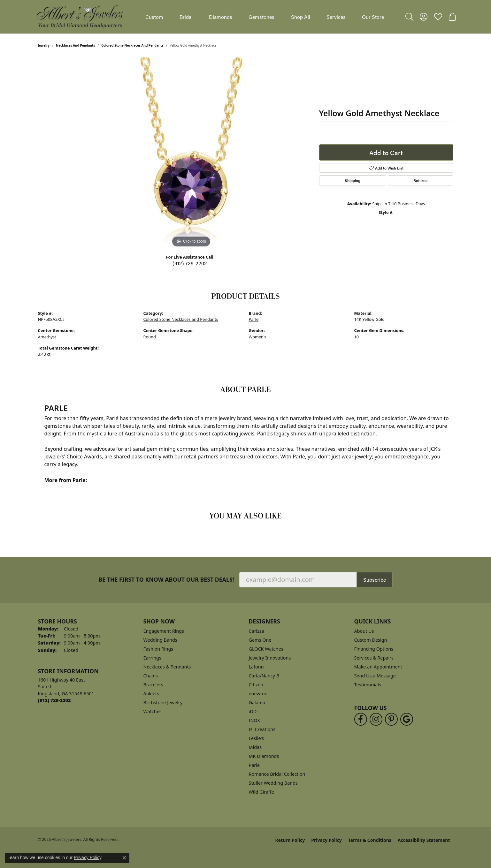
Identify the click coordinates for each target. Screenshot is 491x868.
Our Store (373, 17)
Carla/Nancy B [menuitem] (264, 676)
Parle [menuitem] (254, 765)
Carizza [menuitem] (257, 631)
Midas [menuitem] (255, 747)
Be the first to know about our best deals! (166, 580)
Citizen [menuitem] (256, 685)
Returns (420, 180)
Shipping (353, 180)
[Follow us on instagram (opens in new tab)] (376, 719)
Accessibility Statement (424, 840)
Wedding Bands (160, 640)
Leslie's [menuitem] (257, 738)
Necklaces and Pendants (75, 45)
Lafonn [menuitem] (256, 667)
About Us (364, 631)
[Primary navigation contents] (265, 17)
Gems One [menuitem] (260, 640)
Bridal (186, 17)
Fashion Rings (158, 649)
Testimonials (368, 685)
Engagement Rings (164, 631)
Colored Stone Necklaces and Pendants (132, 45)
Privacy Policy (326, 840)
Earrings (152, 658)
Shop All (301, 17)
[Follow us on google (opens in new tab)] (407, 719)
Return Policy (290, 840)
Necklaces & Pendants (167, 667)
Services (336, 17)
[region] (191, 153)
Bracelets (153, 685)
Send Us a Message (375, 676)
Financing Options (374, 649)
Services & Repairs (374, 658)
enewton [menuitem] (258, 694)
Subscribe (375, 580)
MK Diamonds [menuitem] (264, 756)
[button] (409, 17)
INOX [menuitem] (254, 720)
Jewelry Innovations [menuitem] (270, 658)
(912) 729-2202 (190, 263)
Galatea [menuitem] (257, 702)
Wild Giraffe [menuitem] (261, 792)
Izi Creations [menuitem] (262, 729)
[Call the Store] (54, 700)
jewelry (44, 45)
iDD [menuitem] (253, 711)
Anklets (151, 694)
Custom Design (371, 640)
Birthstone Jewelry (163, 702)
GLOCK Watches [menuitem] (266, 649)
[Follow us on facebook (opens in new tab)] (361, 719)
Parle (254, 319)
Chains (151, 676)
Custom (154, 17)
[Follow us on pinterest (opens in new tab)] (391, 719)
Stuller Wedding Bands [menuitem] (273, 783)
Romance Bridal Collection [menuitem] (277, 774)
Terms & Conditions (370, 840)
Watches (153, 711)
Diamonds (221, 17)
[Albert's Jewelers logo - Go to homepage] (80, 17)
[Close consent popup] (124, 858)
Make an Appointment (378, 667)
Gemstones (261, 17)
